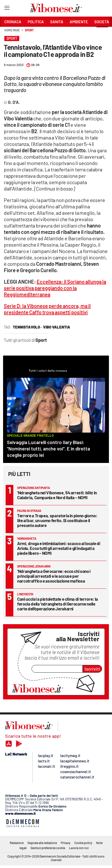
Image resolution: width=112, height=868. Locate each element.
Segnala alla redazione (42, 843)
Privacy (66, 843)
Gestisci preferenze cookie (48, 848)
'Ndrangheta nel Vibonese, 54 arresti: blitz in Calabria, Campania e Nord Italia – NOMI (57, 495)
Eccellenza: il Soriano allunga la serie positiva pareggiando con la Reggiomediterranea (55, 288)
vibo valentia (57, 327)
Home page (12, 30)
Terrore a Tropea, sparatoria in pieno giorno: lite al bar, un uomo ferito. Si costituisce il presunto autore (57, 520)
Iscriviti (92, 669)
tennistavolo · (27, 327)
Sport (29, 30)
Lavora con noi (79, 848)
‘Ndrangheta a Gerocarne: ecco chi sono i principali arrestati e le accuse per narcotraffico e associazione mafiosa (54, 576)
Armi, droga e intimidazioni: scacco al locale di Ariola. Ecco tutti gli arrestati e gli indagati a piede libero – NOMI (59, 548)
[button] (102, 33)
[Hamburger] (7, 9)
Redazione (17, 843)
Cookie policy (83, 843)
